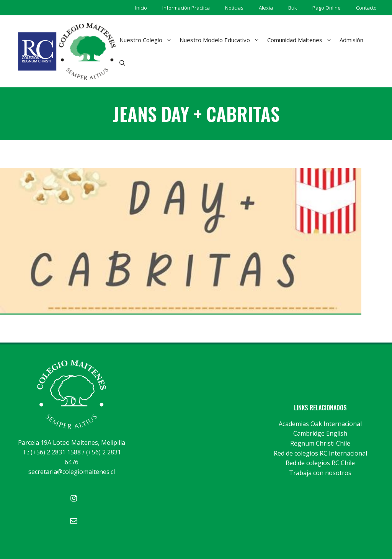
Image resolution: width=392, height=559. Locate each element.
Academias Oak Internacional (320, 424)
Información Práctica (186, 8)
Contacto (366, 8)
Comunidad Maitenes (301, 40)
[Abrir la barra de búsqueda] (122, 63)
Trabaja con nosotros (320, 473)
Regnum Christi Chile (320, 443)
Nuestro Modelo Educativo (221, 40)
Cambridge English (320, 433)
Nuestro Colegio (148, 40)
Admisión (351, 40)
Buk (293, 8)
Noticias (234, 8)
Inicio (141, 8)
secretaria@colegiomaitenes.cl (72, 472)
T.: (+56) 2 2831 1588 (52, 452)
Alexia (266, 8)
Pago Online (327, 8)
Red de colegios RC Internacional (320, 453)
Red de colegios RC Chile (320, 463)
